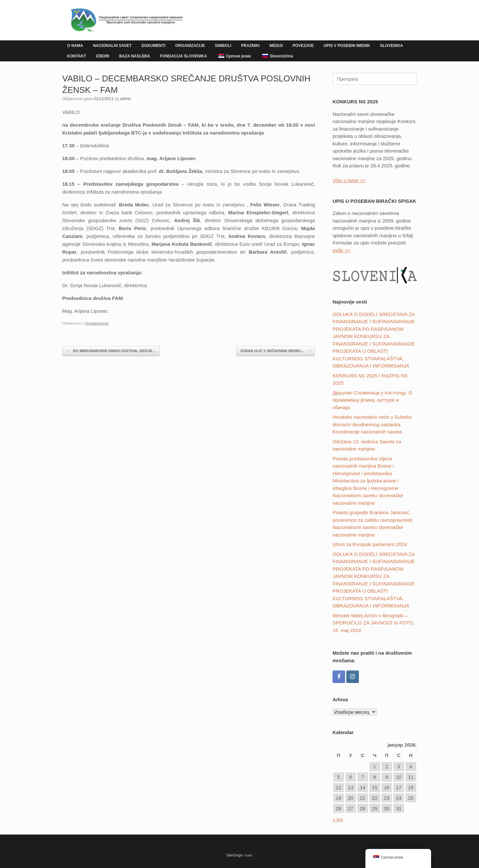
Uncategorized (97, 323)
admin (126, 99)
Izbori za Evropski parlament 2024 (370, 544)
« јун (338, 819)
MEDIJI (276, 46)
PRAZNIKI (250, 46)
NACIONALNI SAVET (112, 46)
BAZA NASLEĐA (135, 56)
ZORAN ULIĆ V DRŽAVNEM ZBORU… (276, 351)
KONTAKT (77, 56)
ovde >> (341, 250)
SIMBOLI (223, 46)
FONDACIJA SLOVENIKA (183, 56)
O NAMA (75, 46)
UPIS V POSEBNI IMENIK (347, 46)
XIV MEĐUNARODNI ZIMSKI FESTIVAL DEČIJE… (111, 351)
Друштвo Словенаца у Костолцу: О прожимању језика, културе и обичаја (372, 400)
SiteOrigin (235, 855)
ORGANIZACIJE (190, 46)
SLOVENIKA (392, 46)
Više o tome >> (349, 180)
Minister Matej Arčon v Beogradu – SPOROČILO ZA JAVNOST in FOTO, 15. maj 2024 (373, 623)
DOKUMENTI (153, 46)
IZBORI (103, 56)
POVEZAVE (303, 46)
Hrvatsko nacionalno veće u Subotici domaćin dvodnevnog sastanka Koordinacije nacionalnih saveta (372, 424)
